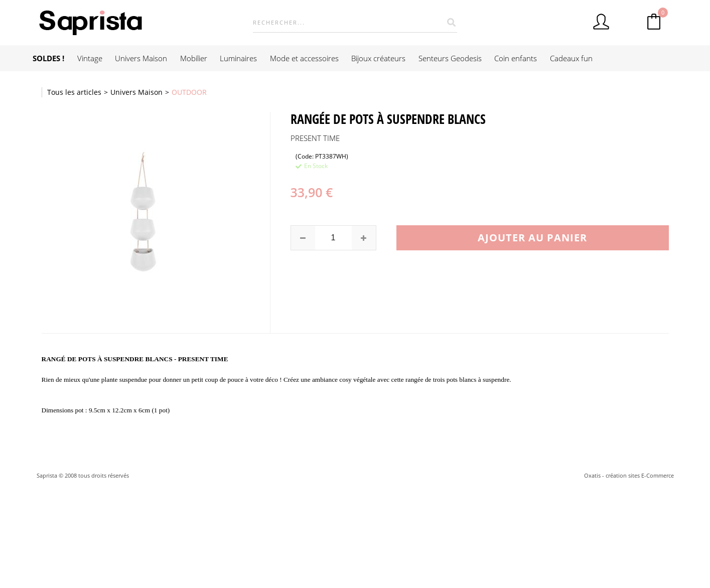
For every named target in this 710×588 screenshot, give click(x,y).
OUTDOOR (189, 92)
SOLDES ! (48, 58)
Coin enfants (516, 58)
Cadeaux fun (571, 58)
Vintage (90, 58)
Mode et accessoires (304, 58)
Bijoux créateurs (378, 58)
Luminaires (238, 58)
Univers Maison (141, 58)
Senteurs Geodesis (450, 58)
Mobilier (194, 58)
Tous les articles (74, 92)
